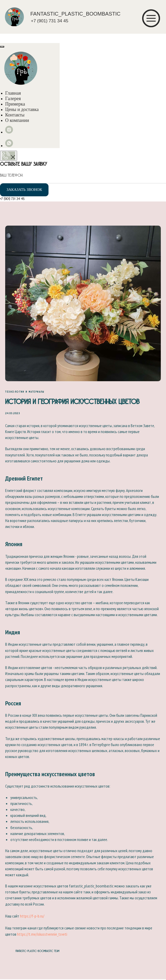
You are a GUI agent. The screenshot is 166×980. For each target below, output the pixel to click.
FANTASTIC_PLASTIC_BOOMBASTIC (75, 14)
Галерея (13, 99)
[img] (14, 17)
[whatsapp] (9, 146)
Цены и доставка (22, 109)
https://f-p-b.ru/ (32, 916)
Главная (13, 93)
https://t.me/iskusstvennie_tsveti (42, 934)
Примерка (15, 104)
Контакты (15, 115)
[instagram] (9, 132)
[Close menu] (2, 47)
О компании (17, 120)
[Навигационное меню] (5, 38)
